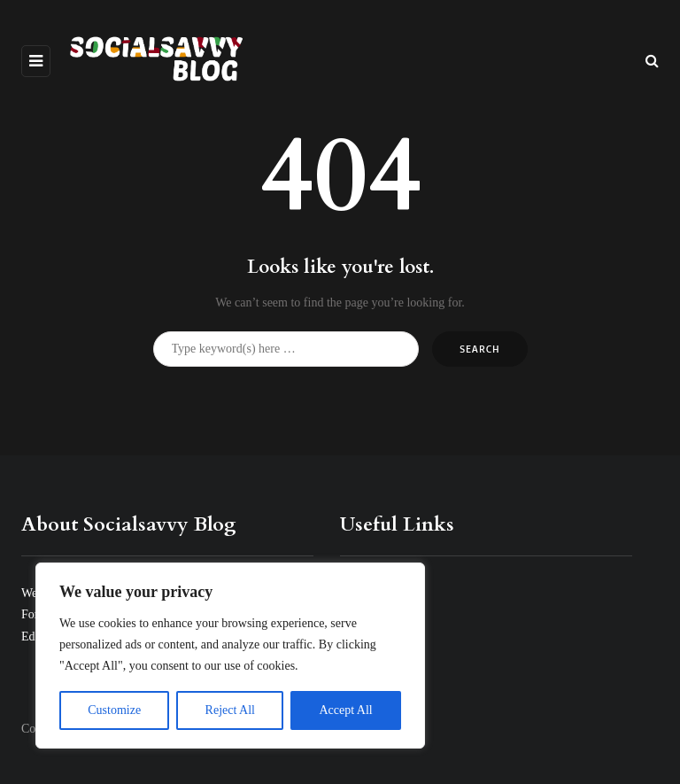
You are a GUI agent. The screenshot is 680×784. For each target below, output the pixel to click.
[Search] (286, 349)
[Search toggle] (652, 61)
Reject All (230, 710)
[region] (230, 656)
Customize (114, 710)
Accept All (345, 710)
